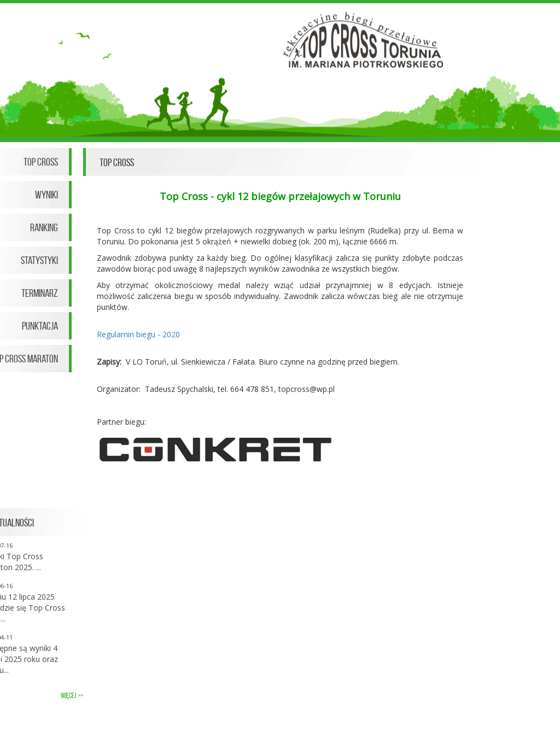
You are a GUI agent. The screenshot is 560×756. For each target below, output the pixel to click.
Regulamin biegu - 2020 (138, 334)
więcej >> (72, 696)
